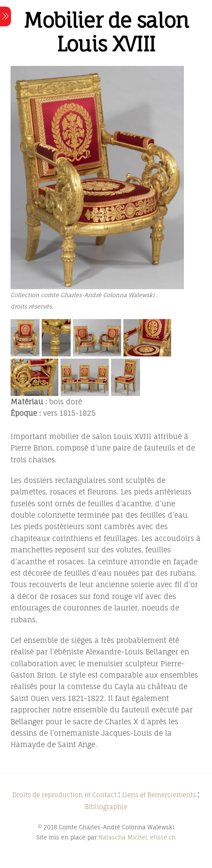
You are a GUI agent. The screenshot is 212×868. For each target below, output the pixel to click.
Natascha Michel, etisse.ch (137, 837)
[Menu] (5, 16)
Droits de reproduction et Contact (64, 795)
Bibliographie (106, 807)
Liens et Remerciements (159, 795)
